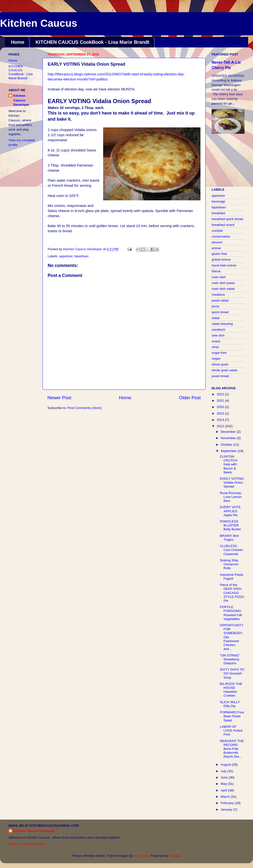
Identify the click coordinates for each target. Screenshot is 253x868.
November (229, 438)
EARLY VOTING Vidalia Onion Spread (232, 483)
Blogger (174, 856)
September (229, 451)
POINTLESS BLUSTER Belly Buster (230, 525)
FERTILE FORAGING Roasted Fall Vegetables (231, 613)
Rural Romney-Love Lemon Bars (231, 497)
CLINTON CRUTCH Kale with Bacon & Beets (229, 464)
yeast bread (220, 376)
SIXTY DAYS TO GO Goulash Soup (232, 673)
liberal (216, 271)
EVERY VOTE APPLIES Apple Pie (230, 511)
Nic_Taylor (141, 856)
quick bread (220, 312)
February (228, 803)
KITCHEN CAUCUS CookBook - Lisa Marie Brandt (92, 42)
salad (216, 318)
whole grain (220, 364)
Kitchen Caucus (39, 23)
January (227, 810)
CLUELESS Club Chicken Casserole (231, 550)
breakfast (218, 213)
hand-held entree (224, 265)
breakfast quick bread (227, 219)
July (224, 771)
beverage (218, 201)
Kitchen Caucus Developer (21, 100)
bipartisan (82, 256)
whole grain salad (224, 370)
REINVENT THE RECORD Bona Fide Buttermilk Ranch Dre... (232, 749)
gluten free (219, 254)
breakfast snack (223, 225)
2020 (221, 407)
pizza (216, 306)
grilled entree (221, 260)
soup (215, 347)
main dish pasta (223, 283)
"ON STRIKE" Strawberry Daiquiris (230, 659)
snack (216, 341)
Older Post (190, 398)
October (227, 445)
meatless (218, 295)
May (224, 784)
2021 (221, 401)
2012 (221, 426)
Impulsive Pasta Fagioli (231, 577)
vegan (216, 359)
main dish (219, 277)
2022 (221, 394)
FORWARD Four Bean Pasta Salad (232, 716)
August (226, 765)
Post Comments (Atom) (85, 408)
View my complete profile (27, 844)
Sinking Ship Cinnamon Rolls (229, 564)
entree (216, 248)
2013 (221, 420)
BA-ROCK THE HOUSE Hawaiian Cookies (231, 690)
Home (18, 42)
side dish (218, 335)
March (226, 797)
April (224, 790)
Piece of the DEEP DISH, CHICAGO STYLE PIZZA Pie (232, 593)
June (225, 777)
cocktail (217, 231)
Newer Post (59, 398)
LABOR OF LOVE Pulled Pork (231, 731)
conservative (221, 236)
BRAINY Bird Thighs (229, 538)
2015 (221, 413)
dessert (217, 242)
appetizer (66, 256)
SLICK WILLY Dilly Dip (230, 704)
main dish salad (223, 289)
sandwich (218, 330)
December (229, 432)
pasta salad (220, 300)
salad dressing (222, 324)
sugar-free (219, 353)
